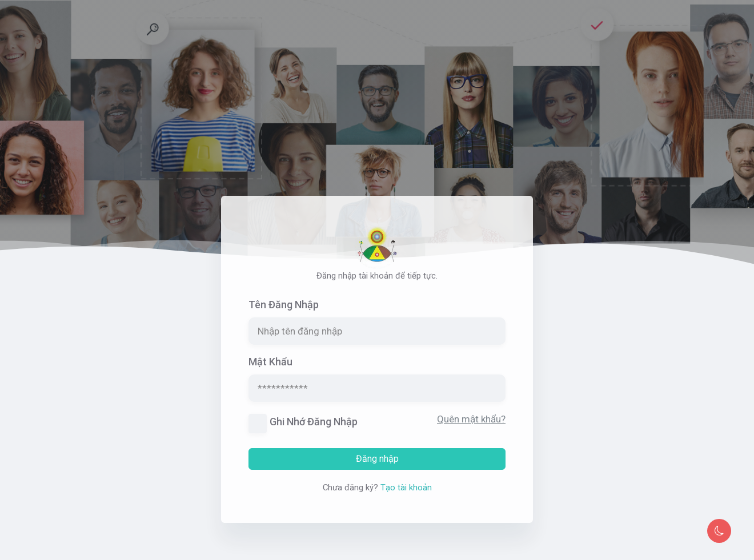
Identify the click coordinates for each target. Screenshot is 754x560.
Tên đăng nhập (284, 310)
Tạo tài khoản (406, 492)
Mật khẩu (270, 367)
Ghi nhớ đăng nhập (314, 427)
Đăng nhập (377, 463)
